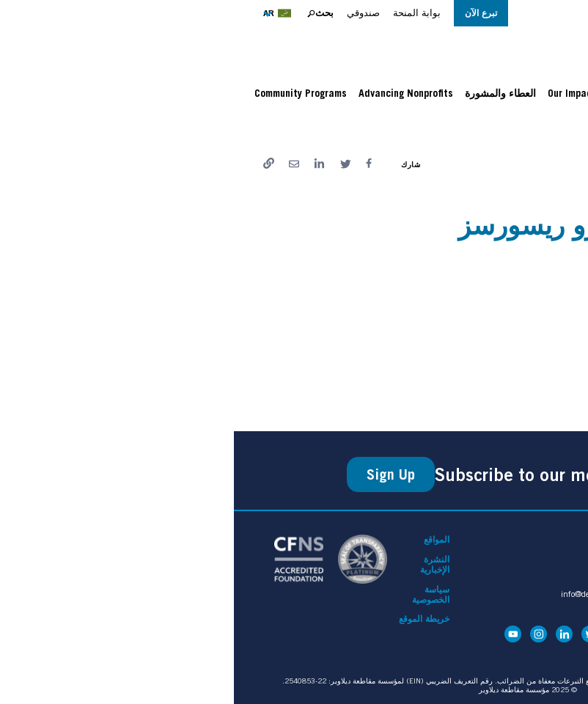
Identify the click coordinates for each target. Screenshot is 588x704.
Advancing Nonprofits (172, 93)
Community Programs (67, 93)
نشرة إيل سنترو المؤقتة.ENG (494, 370)
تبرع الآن (247, 13)
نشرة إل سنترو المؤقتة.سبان (495, 301)
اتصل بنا (405, 540)
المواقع (203, 540)
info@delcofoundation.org (373, 594)
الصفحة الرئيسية (519, 128)
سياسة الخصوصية (197, 595)
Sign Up (157, 474)
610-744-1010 (391, 605)
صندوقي (129, 13)
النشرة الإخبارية (201, 565)
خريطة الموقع (190, 619)
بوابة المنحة (183, 13)
